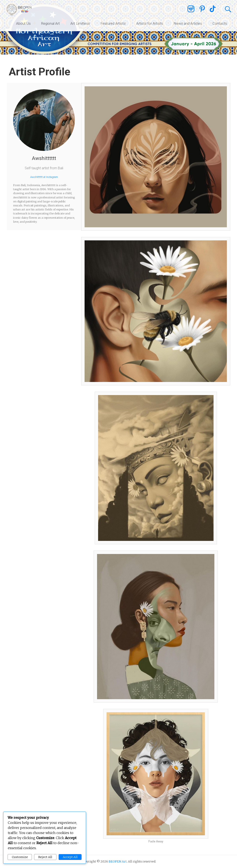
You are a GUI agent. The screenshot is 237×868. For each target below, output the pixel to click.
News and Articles (188, 23)
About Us (23, 23)
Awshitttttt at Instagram (44, 177)
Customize (20, 857)
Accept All (70, 857)
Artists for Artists (150, 23)
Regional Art (51, 23)
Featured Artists (113, 23)
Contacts (220, 23)
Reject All (45, 857)
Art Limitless (80, 23)
